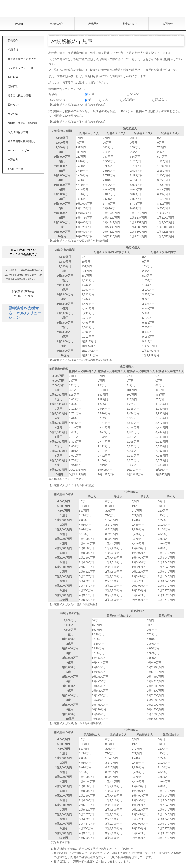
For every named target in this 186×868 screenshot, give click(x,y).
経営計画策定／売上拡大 (22, 59)
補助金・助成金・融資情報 (23, 123)
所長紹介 (13, 41)
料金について (130, 24)
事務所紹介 (56, 24)
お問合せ (168, 24)
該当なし (160, 100)
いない (133, 94)
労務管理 (13, 86)
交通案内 (13, 160)
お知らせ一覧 (15, 169)
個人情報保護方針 (18, 132)
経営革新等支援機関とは (22, 141)
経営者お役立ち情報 (19, 96)
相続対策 (13, 77)
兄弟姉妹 (128, 100)
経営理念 (93, 24)
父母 (104, 100)
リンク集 (13, 114)
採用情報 (13, 50)
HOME (19, 24)
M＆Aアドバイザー (19, 151)
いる (90, 94)
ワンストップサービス (21, 68)
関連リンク (14, 105)
